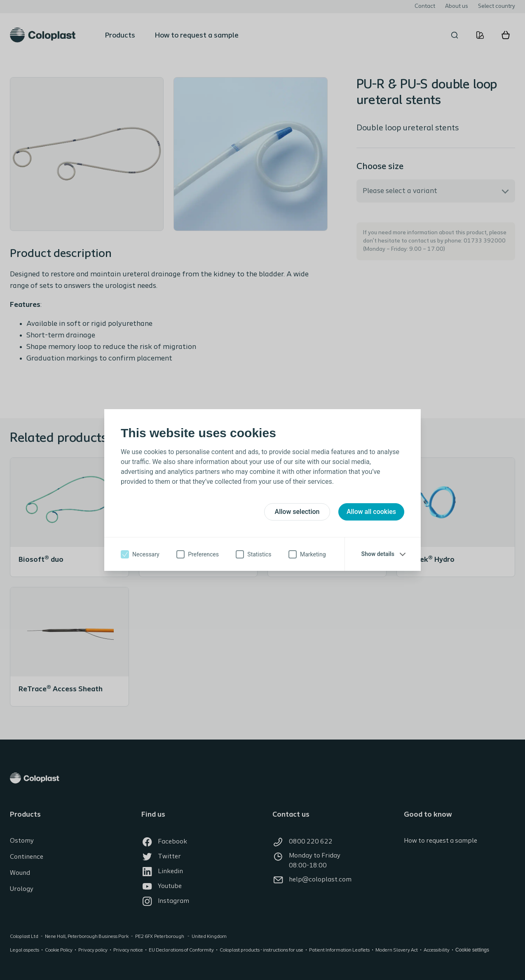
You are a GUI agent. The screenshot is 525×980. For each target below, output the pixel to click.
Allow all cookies (371, 512)
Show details (378, 554)
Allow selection (297, 512)
